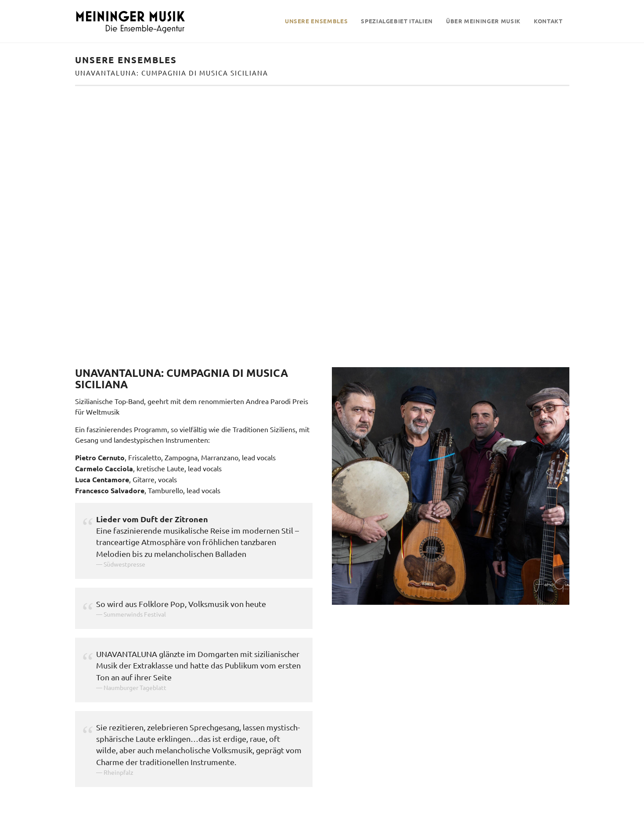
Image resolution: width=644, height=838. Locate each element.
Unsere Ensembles (316, 21)
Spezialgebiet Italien (397, 21)
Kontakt (548, 21)
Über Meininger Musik (483, 21)
